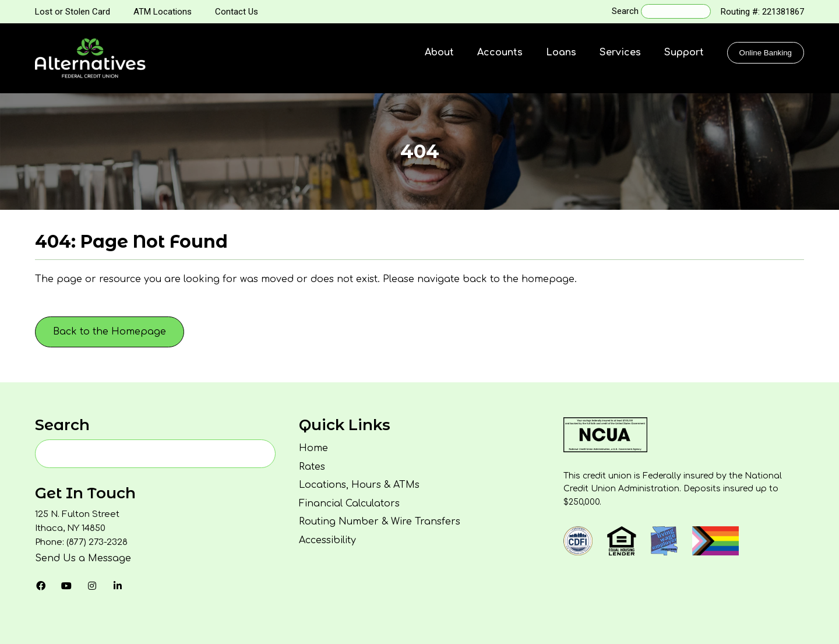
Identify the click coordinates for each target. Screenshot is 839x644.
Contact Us (237, 12)
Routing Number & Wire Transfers (380, 522)
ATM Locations (163, 12)
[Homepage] (90, 58)
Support (684, 52)
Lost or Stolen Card (73, 12)
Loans (561, 52)
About (439, 52)
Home (313, 448)
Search (625, 11)
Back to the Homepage (110, 332)
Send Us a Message (83, 558)
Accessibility (327, 540)
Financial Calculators (349, 504)
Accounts (500, 52)
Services (620, 52)
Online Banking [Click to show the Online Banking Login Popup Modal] (766, 53)
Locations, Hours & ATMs (359, 485)
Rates (312, 467)
